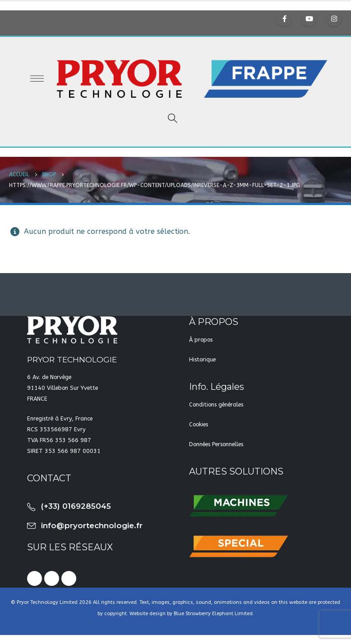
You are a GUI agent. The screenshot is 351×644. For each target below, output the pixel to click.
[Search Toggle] (172, 119)
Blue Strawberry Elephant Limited (213, 614)
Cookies (199, 424)
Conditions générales (216, 404)
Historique (202, 359)
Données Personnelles (216, 444)
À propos (201, 340)
